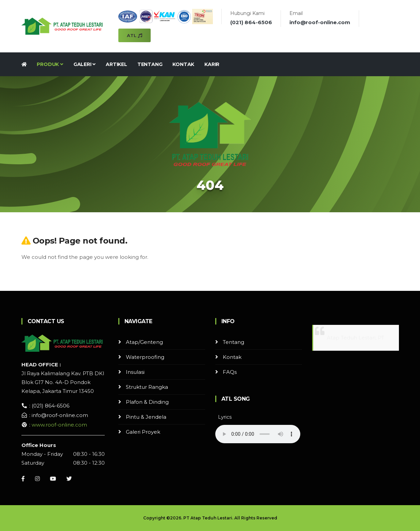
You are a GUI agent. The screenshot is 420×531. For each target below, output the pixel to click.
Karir (212, 64)
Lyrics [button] (225, 417)
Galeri (85, 64)
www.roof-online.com (59, 425)
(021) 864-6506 (251, 22)
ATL (135, 35)
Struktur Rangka (147, 387)
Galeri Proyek (143, 432)
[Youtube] (53, 479)
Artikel (116, 64)
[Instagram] (37, 479)
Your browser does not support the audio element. (258, 434)
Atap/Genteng (144, 342)
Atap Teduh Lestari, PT (356, 338)
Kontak (183, 64)
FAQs (230, 372)
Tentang (150, 64)
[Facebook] (23, 479)
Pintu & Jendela (146, 417)
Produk (50, 64)
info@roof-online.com (320, 22)
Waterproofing (145, 357)
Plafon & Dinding (147, 402)
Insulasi (135, 372)
